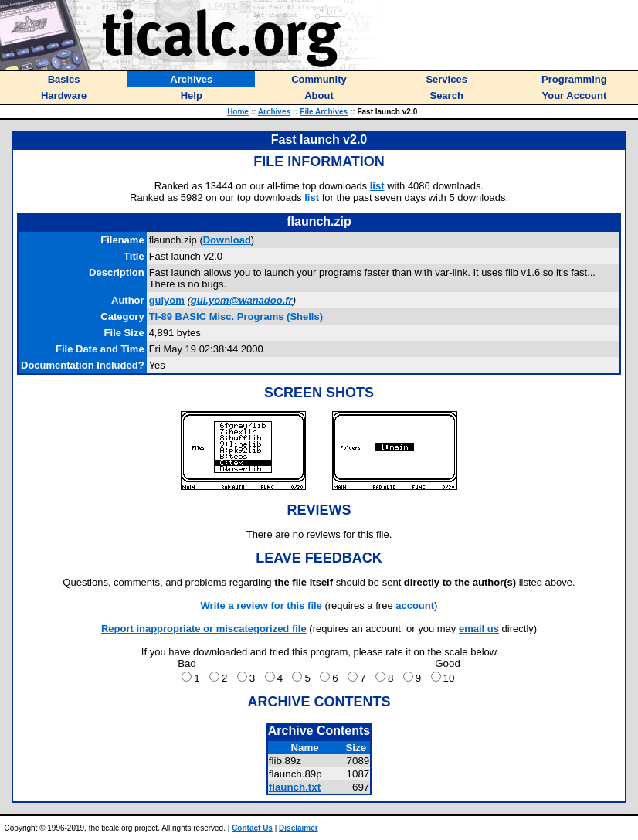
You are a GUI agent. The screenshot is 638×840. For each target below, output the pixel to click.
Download (227, 240)
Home (238, 112)
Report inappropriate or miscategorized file (204, 629)
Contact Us (252, 828)
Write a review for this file (261, 605)
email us (479, 629)
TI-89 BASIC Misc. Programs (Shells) (236, 316)
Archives (274, 112)
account (415, 605)
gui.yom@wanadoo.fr (242, 300)
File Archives (324, 112)
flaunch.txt (295, 787)
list (377, 186)
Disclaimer (299, 828)
